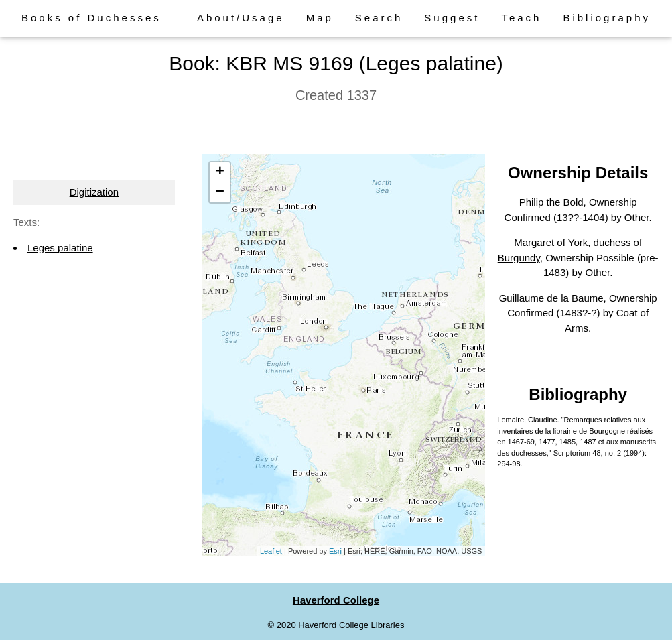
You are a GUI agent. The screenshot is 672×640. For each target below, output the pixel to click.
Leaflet (271, 551)
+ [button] (220, 172)
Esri (335, 551)
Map (320, 18)
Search (379, 18)
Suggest (452, 18)
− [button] (220, 192)
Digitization (94, 192)
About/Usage (241, 18)
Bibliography (607, 18)
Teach (521, 18)
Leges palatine (60, 248)
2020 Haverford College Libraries (341, 625)
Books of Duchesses (91, 18)
